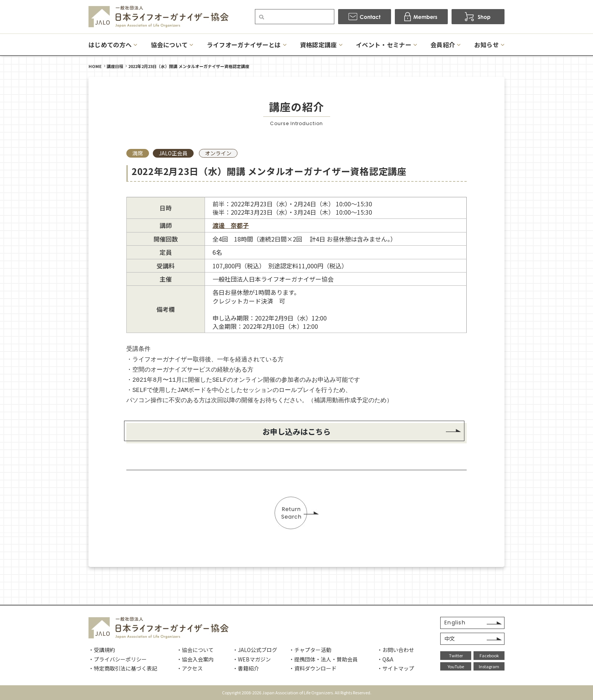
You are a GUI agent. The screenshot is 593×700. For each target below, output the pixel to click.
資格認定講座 (318, 45)
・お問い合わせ (396, 650)
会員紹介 (443, 45)
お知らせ (487, 45)
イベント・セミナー (384, 45)
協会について (169, 45)
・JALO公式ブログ (255, 650)
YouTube (456, 666)
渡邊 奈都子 (231, 225)
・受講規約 (102, 650)
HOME (95, 66)
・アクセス (190, 668)
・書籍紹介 (246, 668)
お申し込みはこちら (296, 431)
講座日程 (115, 66)
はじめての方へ (110, 45)
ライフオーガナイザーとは (244, 45)
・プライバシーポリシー (118, 659)
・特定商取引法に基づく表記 (123, 668)
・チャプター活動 (310, 650)
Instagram (489, 666)
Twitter (456, 655)
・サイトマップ (396, 668)
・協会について (195, 650)
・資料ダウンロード (313, 668)
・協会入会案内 (195, 659)
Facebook (489, 655)
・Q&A (385, 659)
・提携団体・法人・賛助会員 (323, 659)
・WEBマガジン (252, 659)
